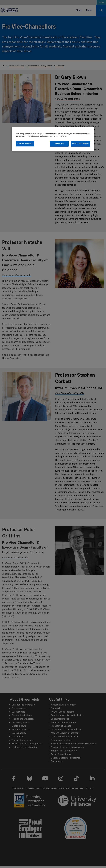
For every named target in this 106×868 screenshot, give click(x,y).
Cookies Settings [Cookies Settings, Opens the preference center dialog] (25, 144)
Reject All (59, 144)
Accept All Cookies (80, 144)
